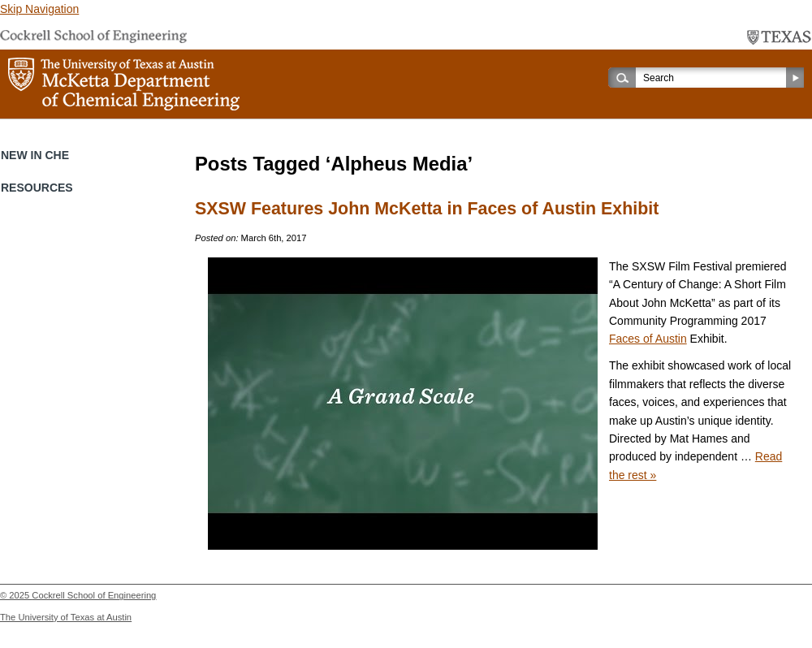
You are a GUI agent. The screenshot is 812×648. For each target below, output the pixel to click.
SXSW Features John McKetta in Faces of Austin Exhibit (427, 209)
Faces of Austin (648, 339)
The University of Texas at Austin (66, 617)
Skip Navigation (39, 9)
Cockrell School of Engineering (94, 595)
